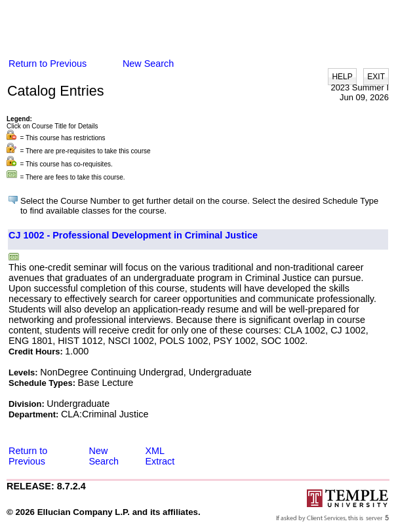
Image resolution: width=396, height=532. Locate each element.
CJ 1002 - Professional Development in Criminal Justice (133, 235)
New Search (148, 64)
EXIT (376, 77)
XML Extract (160, 456)
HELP (342, 77)
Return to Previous (48, 64)
